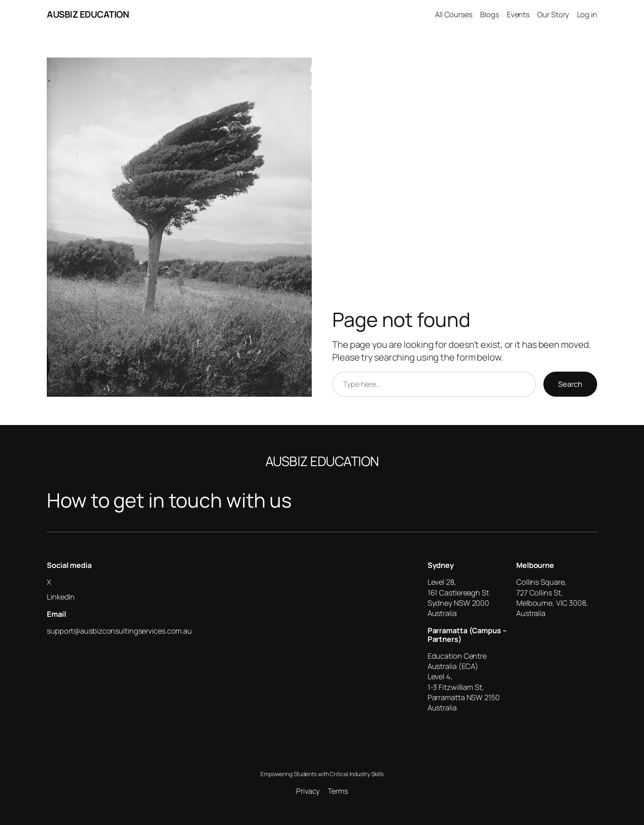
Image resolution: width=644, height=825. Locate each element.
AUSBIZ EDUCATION (88, 14)
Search (570, 384)
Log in (587, 14)
